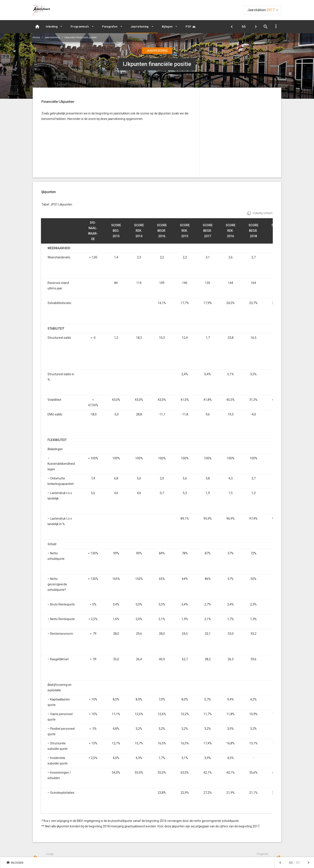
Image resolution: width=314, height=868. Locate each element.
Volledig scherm (263, 213)
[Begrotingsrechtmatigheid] (232, 27)
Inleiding (52, 27)
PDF (188, 27)
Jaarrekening (140, 27)
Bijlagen (167, 27)
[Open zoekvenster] (265, 27)
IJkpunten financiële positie (80, 37)
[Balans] (256, 27)
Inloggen (15, 863)
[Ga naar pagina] (244, 27)
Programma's (80, 27)
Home (36, 37)
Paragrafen (110, 27)
